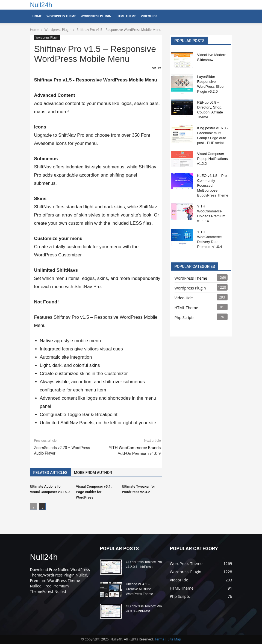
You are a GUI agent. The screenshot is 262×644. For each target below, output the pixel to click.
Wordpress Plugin (47, 37)
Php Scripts (185, 317)
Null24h (41, 5)
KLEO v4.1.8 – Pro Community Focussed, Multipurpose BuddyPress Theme (213, 185)
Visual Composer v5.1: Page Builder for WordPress (94, 492)
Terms (159, 639)
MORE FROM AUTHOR (93, 473)
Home (37, 16)
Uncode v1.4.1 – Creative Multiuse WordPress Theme (140, 589)
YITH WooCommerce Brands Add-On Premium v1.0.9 (135, 451)
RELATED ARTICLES (50, 473)
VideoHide (149, 16)
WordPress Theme (61, 16)
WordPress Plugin (96, 16)
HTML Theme (126, 16)
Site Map (174, 639)
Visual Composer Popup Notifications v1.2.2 (213, 159)
